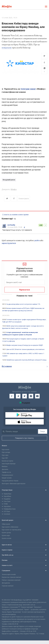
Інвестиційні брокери (9, 464)
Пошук (43, 431)
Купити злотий (7, 538)
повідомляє (7, 48)
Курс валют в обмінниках (10, 527)
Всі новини (25, 366)
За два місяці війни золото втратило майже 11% (23, 304)
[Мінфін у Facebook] (12, 396)
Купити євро (6, 535)
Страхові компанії (8, 586)
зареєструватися (9, 243)
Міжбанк (5, 467)
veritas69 (11, 225)
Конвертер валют (7, 475)
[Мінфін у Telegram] (18, 396)
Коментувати (24, 199)
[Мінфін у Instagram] (31, 396)
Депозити (5, 469)
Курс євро (5, 455)
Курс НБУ (5, 458)
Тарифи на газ (6, 472)
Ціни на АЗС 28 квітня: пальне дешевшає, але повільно (25, 349)
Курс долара (6, 452)
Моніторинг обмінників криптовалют (14, 484)
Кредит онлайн (7, 478)
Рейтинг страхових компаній (11, 580)
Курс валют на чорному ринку (11, 530)
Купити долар (6, 533)
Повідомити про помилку (24, 438)
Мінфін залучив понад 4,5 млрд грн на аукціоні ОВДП (25, 345)
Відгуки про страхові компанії (11, 577)
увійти (37, 240)
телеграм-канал (28, 89)
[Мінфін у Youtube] (37, 396)
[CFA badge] (7, 594)
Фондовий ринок (9, 180)
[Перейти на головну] (7, 7)
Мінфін (14, 189)
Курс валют (6, 450)
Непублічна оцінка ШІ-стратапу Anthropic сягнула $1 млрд (26, 360)
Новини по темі (24, 296)
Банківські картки (7, 461)
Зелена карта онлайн (9, 574)
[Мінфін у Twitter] (25, 396)
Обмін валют (6, 524)
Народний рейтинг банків (10, 481)
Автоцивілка (6, 583)
